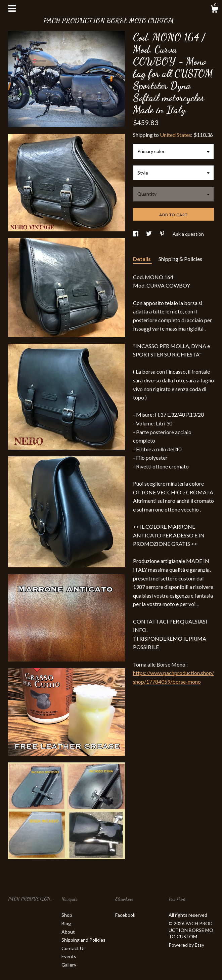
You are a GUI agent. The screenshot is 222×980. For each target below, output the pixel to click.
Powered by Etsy (186, 945)
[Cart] (214, 10)
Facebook (125, 915)
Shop (67, 915)
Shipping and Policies (83, 940)
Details (142, 259)
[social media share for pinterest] (163, 234)
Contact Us (74, 948)
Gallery (69, 965)
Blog (66, 923)
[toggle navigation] (12, 8)
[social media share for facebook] (136, 234)
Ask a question (188, 234)
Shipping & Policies (180, 259)
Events (69, 956)
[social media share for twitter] (149, 234)
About (68, 932)
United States (175, 135)
